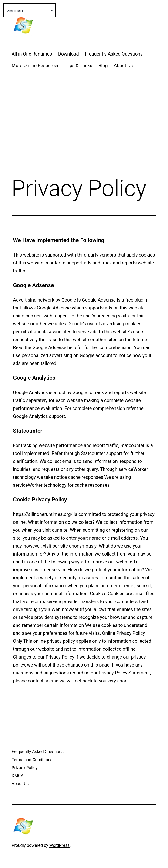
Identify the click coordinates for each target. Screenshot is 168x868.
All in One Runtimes (32, 54)
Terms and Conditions (32, 760)
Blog (103, 66)
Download (69, 54)
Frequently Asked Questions (114, 54)
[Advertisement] (84, 134)
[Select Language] (30, 10)
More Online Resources (36, 66)
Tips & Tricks (79, 66)
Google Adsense (99, 300)
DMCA (18, 776)
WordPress (59, 845)
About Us (123, 66)
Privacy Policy (25, 768)
